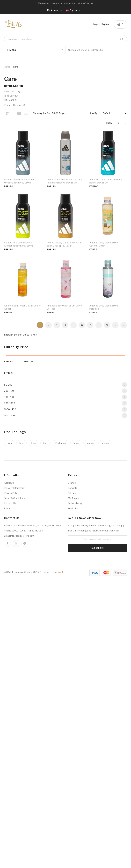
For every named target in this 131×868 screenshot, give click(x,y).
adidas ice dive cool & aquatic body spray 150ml (23, 246)
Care (46, 638)
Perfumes (61, 638)
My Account (74, 694)
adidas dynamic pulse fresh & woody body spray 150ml (20, 182)
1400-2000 (65, 611)
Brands (72, 678)
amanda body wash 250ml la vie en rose (65, 439)
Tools (76, 638)
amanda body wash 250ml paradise (19, 503)
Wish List (73, 704)
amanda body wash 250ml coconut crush (23, 374)
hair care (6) (11, 100)
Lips (34, 638)
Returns (8, 704)
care (16, 67)
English (73, 10)
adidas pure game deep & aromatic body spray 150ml (23, 310)
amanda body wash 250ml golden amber (23, 439)
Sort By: (94, 113)
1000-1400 (65, 605)
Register (106, 24)
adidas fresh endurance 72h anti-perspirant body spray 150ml (66, 182)
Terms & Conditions (14, 694)
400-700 (65, 593)
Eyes (9, 638)
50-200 (65, 580)
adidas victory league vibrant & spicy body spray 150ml (65, 310)
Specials (72, 683)
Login (96, 24)
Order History (75, 699)
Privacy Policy (11, 688)
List (26, 113)
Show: (109, 123)
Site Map (73, 688)
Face (22, 638)
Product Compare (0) (15, 105)
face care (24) (12, 96)
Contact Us (10, 699)
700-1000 (65, 599)
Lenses (105, 638)
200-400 (65, 586)
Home (7, 67)
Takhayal (58, 767)
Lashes (90, 638)
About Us (9, 678)
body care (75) (12, 92)
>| (124, 521)
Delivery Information (15, 683)
